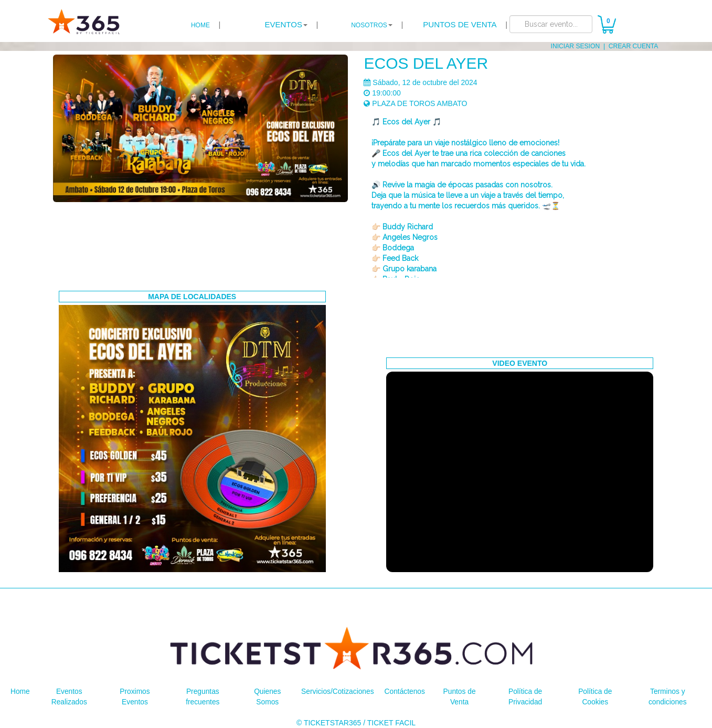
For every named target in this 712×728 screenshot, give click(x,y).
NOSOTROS (369, 25)
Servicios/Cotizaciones (338, 691)
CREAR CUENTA (634, 46)
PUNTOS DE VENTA (460, 24)
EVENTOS (283, 24)
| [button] (291, 25)
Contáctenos (405, 691)
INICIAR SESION (576, 46)
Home (20, 691)
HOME (200, 25)
